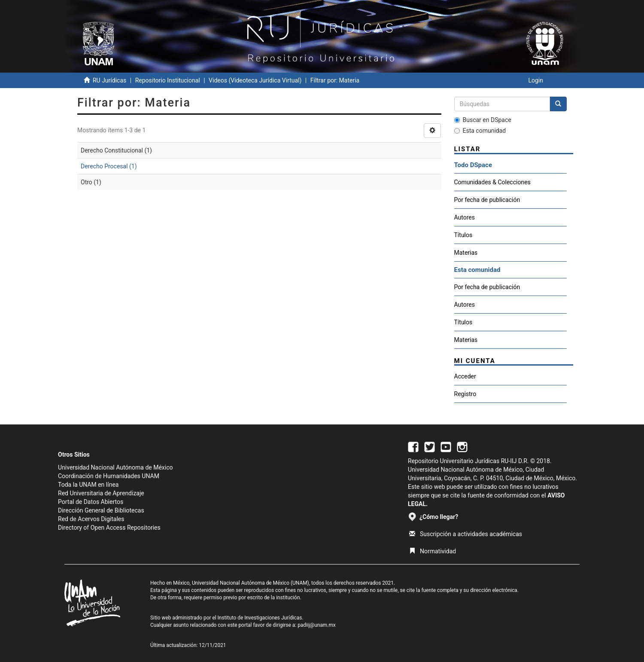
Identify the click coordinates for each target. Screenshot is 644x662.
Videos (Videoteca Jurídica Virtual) (255, 80)
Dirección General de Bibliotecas (101, 510)
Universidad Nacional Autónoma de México (115, 467)
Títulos (463, 235)
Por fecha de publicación (487, 200)
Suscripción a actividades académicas (466, 534)
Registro (465, 394)
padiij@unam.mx (317, 625)
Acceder (465, 376)
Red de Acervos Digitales (91, 519)
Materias (466, 253)
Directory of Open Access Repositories (109, 528)
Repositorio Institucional (168, 80)
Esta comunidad (480, 131)
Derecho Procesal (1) (109, 166)
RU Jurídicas (109, 80)
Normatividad (433, 551)
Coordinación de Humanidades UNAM (109, 476)
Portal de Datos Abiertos (91, 502)
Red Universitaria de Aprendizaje (101, 493)
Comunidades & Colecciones (492, 182)
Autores (465, 217)
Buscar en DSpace (483, 120)
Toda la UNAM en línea (88, 485)
